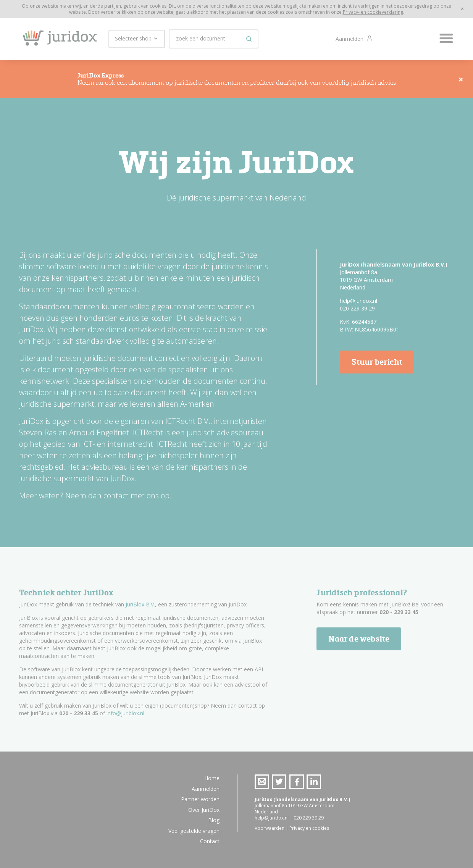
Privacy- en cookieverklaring (373, 12)
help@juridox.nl (358, 301)
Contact (210, 841)
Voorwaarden (270, 828)
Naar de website (359, 639)
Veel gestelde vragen (194, 831)
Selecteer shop (137, 39)
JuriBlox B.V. (140, 604)
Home (212, 778)
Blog (214, 820)
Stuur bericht (377, 362)
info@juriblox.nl (125, 713)
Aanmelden (350, 39)
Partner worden (200, 799)
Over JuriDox (204, 810)
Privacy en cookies (309, 828)
